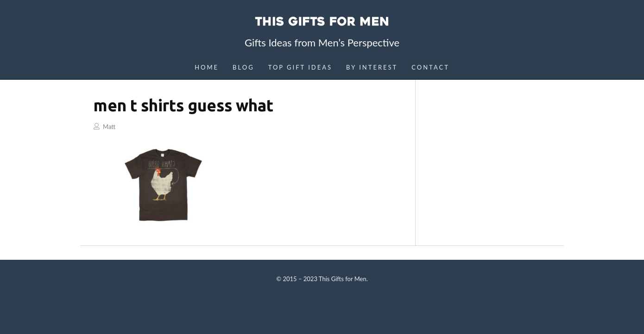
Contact (430, 67)
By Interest (372, 67)
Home (207, 67)
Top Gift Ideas (300, 67)
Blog (243, 67)
